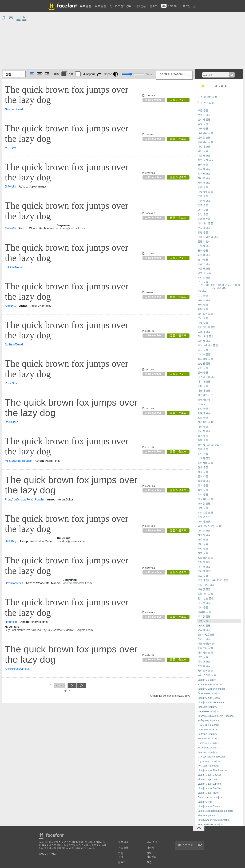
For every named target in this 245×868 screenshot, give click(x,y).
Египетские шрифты (209, 739)
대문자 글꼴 (204, 156)
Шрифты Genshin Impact (211, 689)
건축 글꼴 (203, 540)
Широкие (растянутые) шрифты (215, 811)
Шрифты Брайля (207, 680)
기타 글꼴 (203, 309)
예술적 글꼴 (204, 255)
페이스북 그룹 (190, 845)
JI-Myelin (10, 187)
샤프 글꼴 (203, 553)
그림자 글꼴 (204, 535)
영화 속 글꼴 (204, 273)
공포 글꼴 (203, 250)
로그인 (187, 6)
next (72, 685)
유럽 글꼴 (203, 409)
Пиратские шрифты (209, 743)
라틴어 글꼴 (207, 103)
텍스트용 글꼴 (205, 513)
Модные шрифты (207, 779)
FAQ (149, 862)
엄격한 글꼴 (204, 567)
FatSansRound (14, 267)
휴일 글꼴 (203, 214)
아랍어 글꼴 (204, 391)
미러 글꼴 (203, 607)
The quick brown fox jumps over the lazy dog (67, 95)
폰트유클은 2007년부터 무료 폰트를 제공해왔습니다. (219, 287)
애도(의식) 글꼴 (206, 585)
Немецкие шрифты (208, 725)
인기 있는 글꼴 (206, 598)
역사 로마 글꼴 (206, 336)
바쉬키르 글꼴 (205, 653)
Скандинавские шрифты (211, 757)
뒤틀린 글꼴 (204, 413)
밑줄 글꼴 (203, 205)
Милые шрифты (207, 815)
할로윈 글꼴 (204, 481)
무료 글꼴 (86, 6)
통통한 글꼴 (204, 666)
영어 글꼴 (203, 544)
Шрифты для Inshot (208, 793)
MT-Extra (11, 148)
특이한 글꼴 (204, 183)
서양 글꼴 (203, 305)
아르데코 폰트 (205, 395)
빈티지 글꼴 (204, 119)
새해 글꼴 (203, 187)
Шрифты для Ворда (209, 698)
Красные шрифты (208, 752)
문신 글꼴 (203, 282)
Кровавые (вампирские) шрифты (216, 716)
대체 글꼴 (203, 386)
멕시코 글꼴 (204, 431)
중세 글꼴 (203, 472)
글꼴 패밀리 (204, 241)
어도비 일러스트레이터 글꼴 (213, 580)
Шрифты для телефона (211, 702)
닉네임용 (141, 6)
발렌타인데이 (205, 400)
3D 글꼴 (202, 291)
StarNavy (11, 306)
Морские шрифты (208, 707)
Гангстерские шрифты (210, 797)
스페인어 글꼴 (205, 594)
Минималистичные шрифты (213, 820)
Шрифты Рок (205, 802)
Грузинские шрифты (209, 761)
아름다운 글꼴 (205, 422)
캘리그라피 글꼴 (207, 327)
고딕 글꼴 (203, 129)
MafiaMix (10, 228)
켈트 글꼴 (203, 418)
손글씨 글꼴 (204, 228)
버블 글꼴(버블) (206, 644)
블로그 (154, 6)
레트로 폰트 (204, 219)
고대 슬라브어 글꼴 (208, 237)
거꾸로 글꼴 (204, 603)
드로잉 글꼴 (204, 332)
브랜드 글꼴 (204, 115)
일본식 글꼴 (204, 341)
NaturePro (11, 622)
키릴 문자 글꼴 (209, 97)
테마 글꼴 (203, 368)
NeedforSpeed (14, 109)
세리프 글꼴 (204, 264)
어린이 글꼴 (204, 147)
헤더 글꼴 (203, 494)
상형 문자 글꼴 (206, 160)
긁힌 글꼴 (203, 210)
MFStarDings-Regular (18, 461)
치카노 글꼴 (204, 639)
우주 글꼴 (203, 549)
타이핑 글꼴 (204, 178)
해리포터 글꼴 (205, 648)
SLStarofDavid (14, 345)
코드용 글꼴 (204, 504)
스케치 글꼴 (204, 458)
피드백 (150, 848)
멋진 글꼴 (203, 232)
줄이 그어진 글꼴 (207, 675)
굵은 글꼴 (203, 151)
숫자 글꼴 (203, 260)
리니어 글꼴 (204, 571)
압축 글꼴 (203, 449)
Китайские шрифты (208, 748)
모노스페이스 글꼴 (208, 345)
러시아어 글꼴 (205, 223)
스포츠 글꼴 (204, 625)
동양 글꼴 (203, 124)
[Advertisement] (106, 46)
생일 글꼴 (203, 490)
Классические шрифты (210, 824)
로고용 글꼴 (204, 616)
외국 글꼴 (203, 350)
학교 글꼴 (203, 485)
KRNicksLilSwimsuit (17, 669)
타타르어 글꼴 (205, 671)
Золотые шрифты (208, 734)
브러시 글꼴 (204, 522)
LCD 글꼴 (203, 296)
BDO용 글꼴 (204, 612)
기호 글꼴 (203, 621)
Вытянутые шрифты (209, 693)
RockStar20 (12, 422)
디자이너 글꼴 (205, 142)
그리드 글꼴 (204, 531)
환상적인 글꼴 (205, 499)
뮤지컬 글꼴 (204, 630)
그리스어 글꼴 (205, 314)
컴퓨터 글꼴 (204, 169)
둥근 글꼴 (203, 196)
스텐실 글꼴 (204, 246)
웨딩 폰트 (203, 454)
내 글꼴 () (221, 86)
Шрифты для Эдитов (209, 784)
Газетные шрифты (208, 730)
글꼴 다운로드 (178, 100)
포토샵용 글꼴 (205, 558)
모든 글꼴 (203, 110)
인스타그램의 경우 (121, 6)
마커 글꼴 (203, 427)
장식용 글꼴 (204, 138)
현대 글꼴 (203, 440)
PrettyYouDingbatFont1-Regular (25, 500)
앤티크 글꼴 (204, 562)
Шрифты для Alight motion (212, 770)
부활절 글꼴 (204, 589)
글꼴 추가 (152, 842)
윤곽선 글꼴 (204, 174)
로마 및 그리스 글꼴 (208, 445)
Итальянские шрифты (210, 684)
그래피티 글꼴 (205, 133)
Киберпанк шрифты (209, 721)
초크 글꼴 (203, 576)
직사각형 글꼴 (205, 359)
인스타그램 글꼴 (207, 377)
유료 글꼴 (101, 6)
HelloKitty (11, 541)
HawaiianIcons (14, 583)
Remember (155, 100)
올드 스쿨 (203, 476)
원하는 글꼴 (204, 300)
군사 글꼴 (203, 318)
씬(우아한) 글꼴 (206, 635)
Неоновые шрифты (208, 712)
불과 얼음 (203, 436)
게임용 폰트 (204, 517)
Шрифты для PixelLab (210, 788)
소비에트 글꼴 (205, 463)
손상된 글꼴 (204, 363)
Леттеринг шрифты (208, 766)
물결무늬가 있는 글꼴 (209, 526)
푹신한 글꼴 (204, 662)
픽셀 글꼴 (203, 323)
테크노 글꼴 (204, 354)
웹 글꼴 (202, 404)
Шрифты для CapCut (209, 775)
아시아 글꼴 (204, 382)
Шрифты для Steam (209, 806)
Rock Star (11, 383)
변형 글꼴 (203, 657)
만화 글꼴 (203, 372)
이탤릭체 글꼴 (205, 192)
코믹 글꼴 (203, 165)
